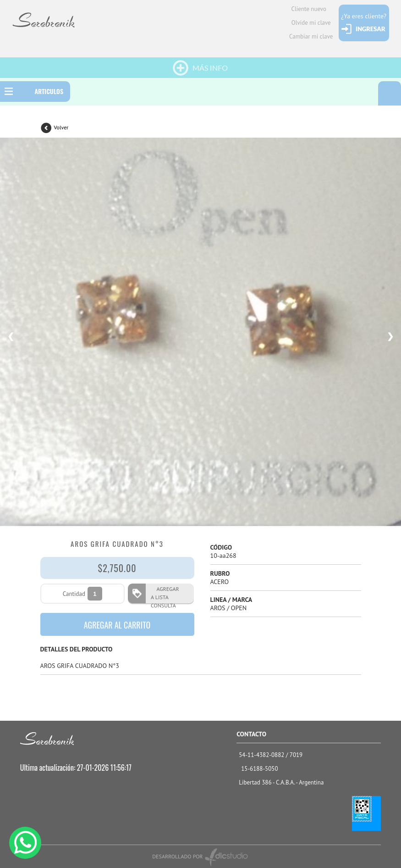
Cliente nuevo (309, 9)
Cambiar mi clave (311, 36)
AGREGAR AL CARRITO (117, 625)
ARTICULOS (49, 91)
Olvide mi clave (311, 23)
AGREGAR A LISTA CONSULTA (165, 594)
